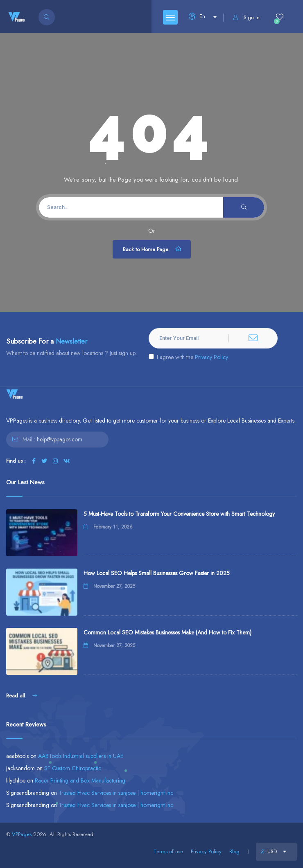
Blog (234, 851)
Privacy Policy (211, 357)
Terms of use (168, 851)
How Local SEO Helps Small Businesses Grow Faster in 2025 (157, 573)
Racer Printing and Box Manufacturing (80, 780)
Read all (21, 696)
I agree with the (188, 357)
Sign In (246, 17)
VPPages (22, 834)
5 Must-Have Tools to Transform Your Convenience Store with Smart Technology (179, 514)
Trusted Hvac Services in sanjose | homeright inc (116, 793)
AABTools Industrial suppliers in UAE (81, 756)
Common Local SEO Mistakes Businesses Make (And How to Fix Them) (167, 632)
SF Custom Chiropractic (73, 768)
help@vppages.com (60, 439)
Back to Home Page (153, 249)
